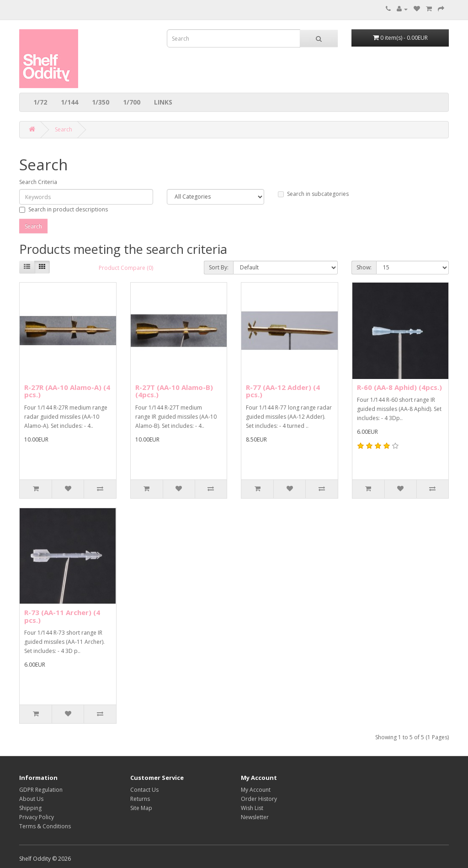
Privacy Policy (37, 817)
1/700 (132, 102)
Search (64, 129)
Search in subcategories (313, 194)
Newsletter (255, 817)
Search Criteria (38, 182)
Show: (364, 267)
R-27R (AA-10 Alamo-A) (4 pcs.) (67, 391)
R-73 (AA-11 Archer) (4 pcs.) (62, 616)
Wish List (252, 808)
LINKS (163, 102)
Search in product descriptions (64, 209)
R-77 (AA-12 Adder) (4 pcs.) (283, 391)
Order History (259, 799)
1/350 (101, 102)
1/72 (40, 102)
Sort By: (219, 267)
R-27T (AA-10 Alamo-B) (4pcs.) (174, 391)
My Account (256, 790)
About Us (31, 799)
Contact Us (144, 790)
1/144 (69, 102)
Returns (140, 799)
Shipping (30, 808)
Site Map (141, 808)
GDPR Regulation (41, 790)
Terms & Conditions (45, 826)
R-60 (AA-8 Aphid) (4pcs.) (399, 387)
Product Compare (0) (126, 268)
